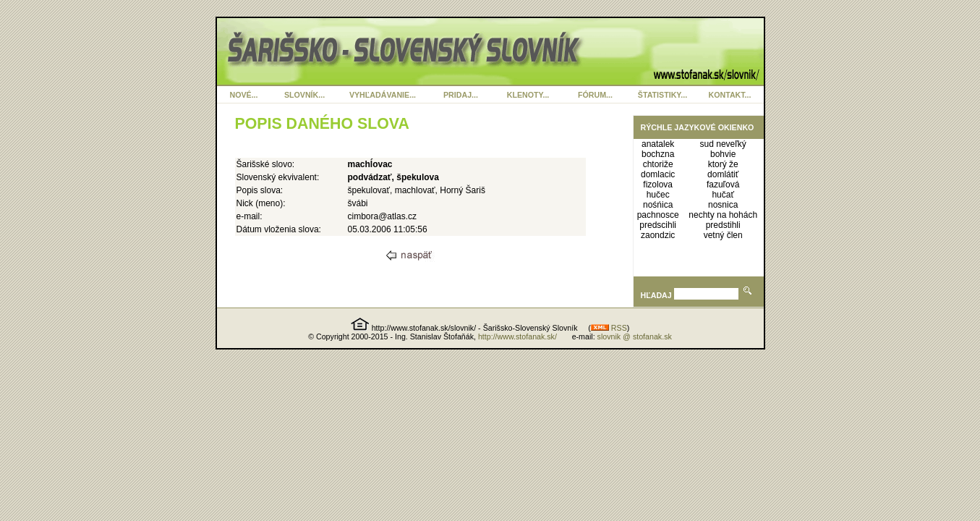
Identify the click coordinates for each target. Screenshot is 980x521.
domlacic (658, 174)
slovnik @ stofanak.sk (635, 336)
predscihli (658, 225)
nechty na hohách (723, 215)
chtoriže (658, 164)
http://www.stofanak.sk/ (517, 336)
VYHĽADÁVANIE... (383, 95)
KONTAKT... (730, 95)
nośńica (658, 205)
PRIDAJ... (461, 95)
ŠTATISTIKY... (662, 95)
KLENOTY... (528, 95)
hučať (723, 195)
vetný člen (723, 235)
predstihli (723, 225)
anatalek (658, 144)
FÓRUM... (595, 95)
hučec (658, 195)
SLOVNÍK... (304, 95)
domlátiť (723, 174)
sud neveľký (723, 144)
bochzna (658, 154)
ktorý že (723, 164)
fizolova (658, 185)
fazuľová (723, 185)
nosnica (723, 205)
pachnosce (658, 215)
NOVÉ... (243, 95)
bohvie (723, 154)
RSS (609, 328)
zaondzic (658, 235)
